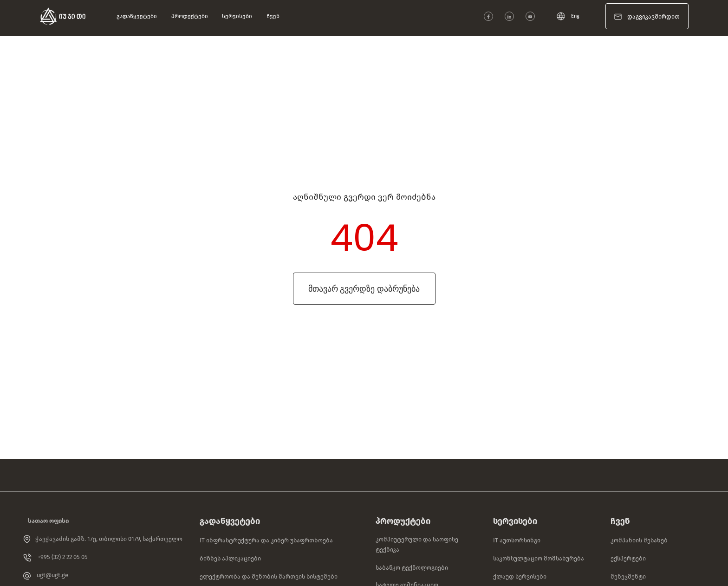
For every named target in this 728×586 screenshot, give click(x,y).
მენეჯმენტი (628, 576)
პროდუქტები (191, 16)
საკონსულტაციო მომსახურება (539, 558)
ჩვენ (274, 16)
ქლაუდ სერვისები (520, 576)
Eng (568, 16)
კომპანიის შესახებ (639, 540)
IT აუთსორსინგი (517, 540)
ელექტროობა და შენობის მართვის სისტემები (269, 576)
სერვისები (238, 16)
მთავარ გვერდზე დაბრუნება (364, 289)
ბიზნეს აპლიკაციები (230, 558)
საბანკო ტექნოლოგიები (412, 568)
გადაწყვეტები (138, 16)
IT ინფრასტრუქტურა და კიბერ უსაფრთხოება (266, 540)
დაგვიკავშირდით (653, 16)
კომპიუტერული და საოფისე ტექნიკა (417, 544)
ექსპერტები (628, 558)
